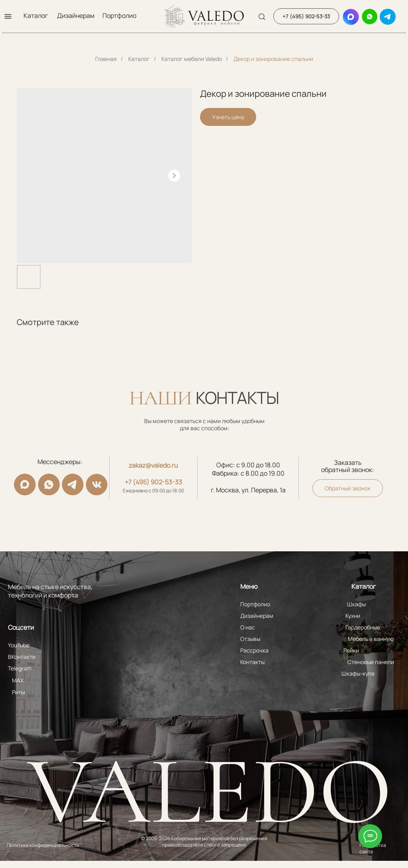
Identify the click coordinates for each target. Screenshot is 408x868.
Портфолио (119, 16)
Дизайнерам (76, 16)
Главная (106, 59)
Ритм (19, 692)
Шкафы (356, 604)
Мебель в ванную (371, 639)
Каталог (36, 16)
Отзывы (250, 639)
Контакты (252, 662)
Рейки (351, 650)
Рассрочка (254, 650)
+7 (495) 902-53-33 (153, 482)
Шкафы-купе (358, 673)
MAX (18, 680)
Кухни (353, 616)
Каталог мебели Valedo (192, 59)
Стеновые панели (371, 662)
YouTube (19, 645)
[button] (8, 16)
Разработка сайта (373, 848)
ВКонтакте (22, 657)
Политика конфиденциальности (43, 845)
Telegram (20, 668)
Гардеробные (363, 627)
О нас (248, 627)
